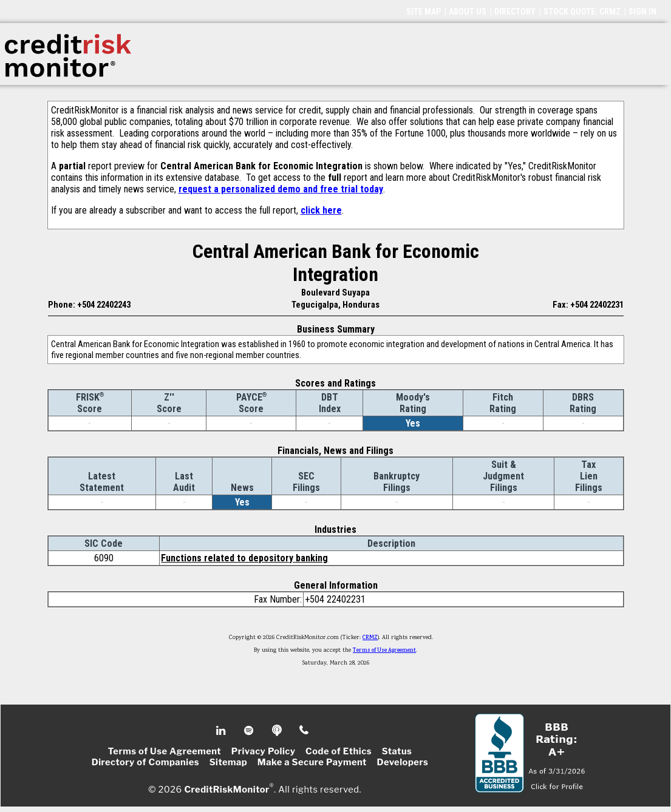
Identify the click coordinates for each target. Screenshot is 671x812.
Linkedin (222, 731)
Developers (402, 762)
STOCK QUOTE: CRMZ (582, 12)
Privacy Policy (264, 751)
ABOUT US (468, 12)
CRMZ (370, 638)
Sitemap (229, 762)
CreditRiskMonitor (227, 789)
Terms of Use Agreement (384, 651)
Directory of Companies (145, 762)
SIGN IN (642, 12)
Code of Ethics (339, 751)
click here (321, 210)
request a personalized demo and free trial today (281, 189)
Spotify (250, 731)
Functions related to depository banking (244, 558)
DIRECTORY (515, 12)
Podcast (278, 731)
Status (397, 751)
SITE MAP (424, 12)
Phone (305, 731)
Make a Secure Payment (312, 762)
